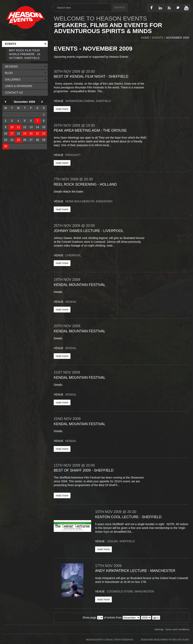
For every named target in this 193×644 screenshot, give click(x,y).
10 (12, 127)
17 (12, 133)
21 (37, 133)
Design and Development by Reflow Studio (165, 640)
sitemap (159, 629)
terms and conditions (177, 629)
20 (31, 133)
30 (6, 146)
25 (18, 140)
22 (44, 133)
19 (25, 133)
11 (18, 127)
